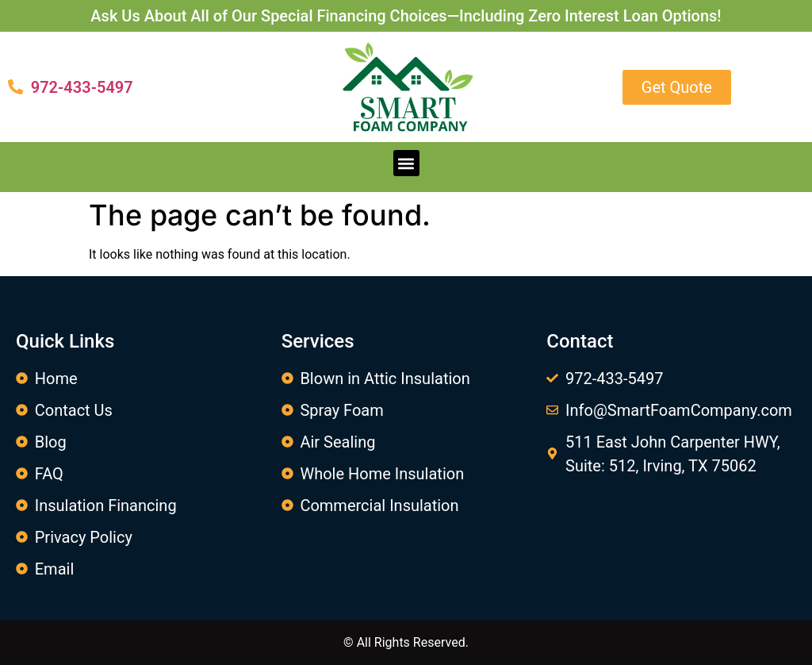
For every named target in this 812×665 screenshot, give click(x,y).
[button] (406, 163)
